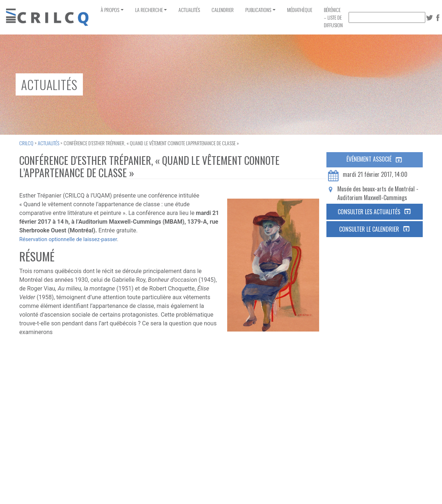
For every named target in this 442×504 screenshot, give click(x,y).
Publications (258, 10)
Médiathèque (300, 10)
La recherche (149, 10)
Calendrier (223, 10)
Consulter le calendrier (375, 229)
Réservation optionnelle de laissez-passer (68, 239)
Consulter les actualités (375, 212)
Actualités (189, 10)
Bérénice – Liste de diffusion (333, 17)
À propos (110, 10)
